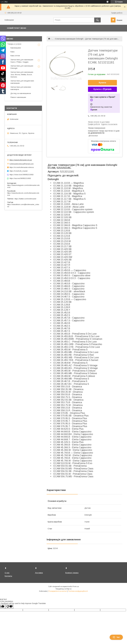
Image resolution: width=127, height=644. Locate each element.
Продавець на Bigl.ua (63, 589)
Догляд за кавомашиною (21, 93)
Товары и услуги (14, 44)
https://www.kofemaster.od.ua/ (21, 160)
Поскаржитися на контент (58, 591)
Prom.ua (76, 587)
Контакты (8, 576)
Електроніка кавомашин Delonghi (69, 39)
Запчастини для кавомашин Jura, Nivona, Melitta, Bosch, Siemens (22, 74)
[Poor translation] (9, 607)
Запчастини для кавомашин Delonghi (22, 67)
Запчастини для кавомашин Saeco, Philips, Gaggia (22, 61)
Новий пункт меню (17, 28)
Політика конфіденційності (78, 591)
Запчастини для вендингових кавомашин (22, 82)
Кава (12, 52)
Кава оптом (15, 56)
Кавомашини (16, 48)
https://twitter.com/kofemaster (25, 199)
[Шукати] (97, 20)
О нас (7, 573)
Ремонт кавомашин (18, 97)
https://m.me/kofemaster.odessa (22, 167)
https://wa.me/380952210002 (20, 178)
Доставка (39, 573)
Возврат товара (72, 573)
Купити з (102, 89)
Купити (103, 83)
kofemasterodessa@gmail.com (22, 164)
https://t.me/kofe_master (19, 171)
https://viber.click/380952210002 (22, 175)
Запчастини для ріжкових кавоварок (21, 88)
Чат (116, 637)
